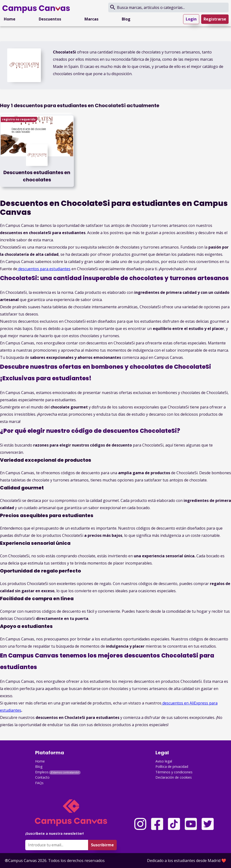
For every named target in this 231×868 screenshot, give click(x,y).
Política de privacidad (172, 766)
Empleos (42, 772)
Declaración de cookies (174, 777)
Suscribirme (102, 845)
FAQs (39, 783)
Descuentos (50, 19)
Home (10, 19)
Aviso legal (164, 761)
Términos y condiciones (174, 772)
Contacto (42, 777)
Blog (126, 19)
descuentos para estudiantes (44, 269)
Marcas (91, 19)
